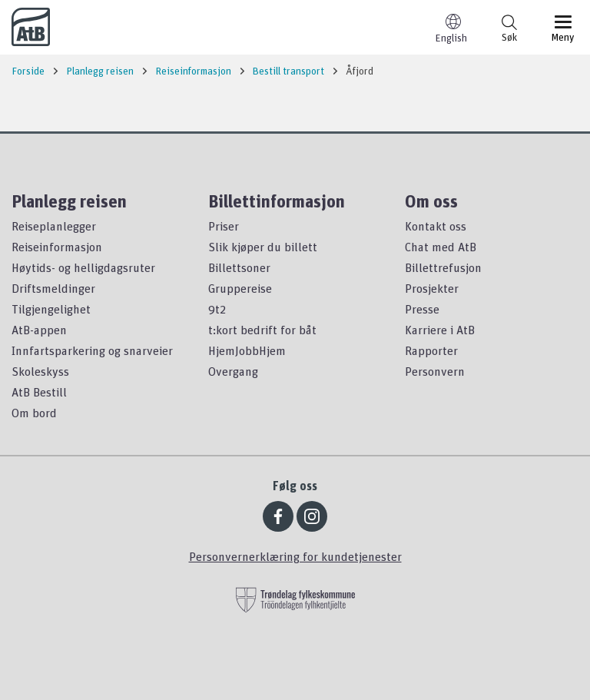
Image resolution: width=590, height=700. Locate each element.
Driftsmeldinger (53, 288)
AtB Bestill (39, 392)
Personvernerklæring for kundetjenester (295, 556)
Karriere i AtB (440, 330)
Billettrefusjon (443, 267)
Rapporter (431, 350)
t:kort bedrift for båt (262, 330)
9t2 (217, 309)
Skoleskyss (40, 371)
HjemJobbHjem (247, 350)
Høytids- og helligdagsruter (83, 267)
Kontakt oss (436, 226)
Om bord (34, 413)
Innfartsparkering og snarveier (92, 350)
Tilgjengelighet (51, 309)
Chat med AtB (441, 247)
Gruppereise (240, 288)
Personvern (435, 371)
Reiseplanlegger (54, 226)
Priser (224, 226)
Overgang (233, 371)
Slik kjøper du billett (263, 247)
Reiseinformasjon (57, 247)
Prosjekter (432, 288)
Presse (422, 309)
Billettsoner (239, 267)
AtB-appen (39, 330)
